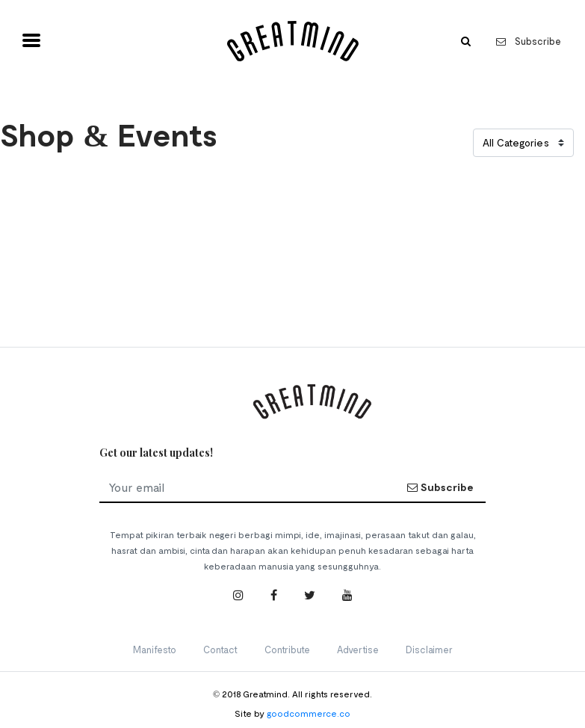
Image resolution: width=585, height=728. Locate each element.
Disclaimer (429, 650)
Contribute (287, 650)
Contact (220, 650)
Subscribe (529, 41)
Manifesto (155, 650)
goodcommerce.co (309, 713)
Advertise (358, 650)
